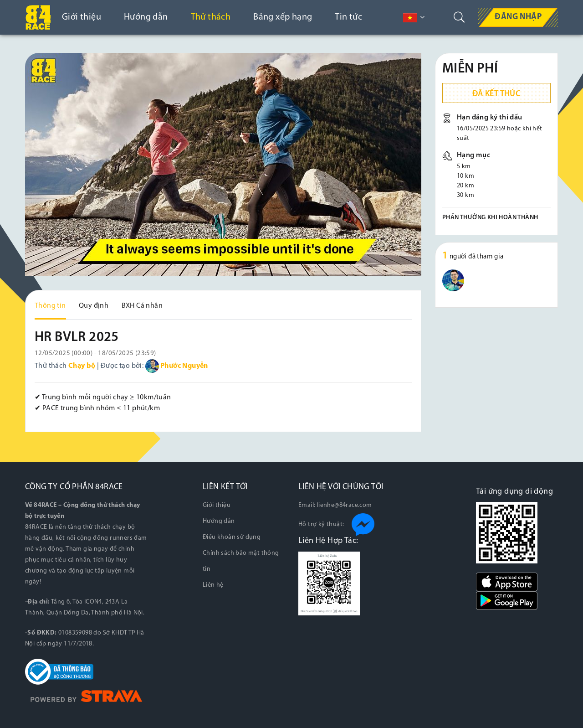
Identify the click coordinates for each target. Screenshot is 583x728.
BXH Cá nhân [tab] (142, 306)
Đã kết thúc (496, 94)
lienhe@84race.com (345, 505)
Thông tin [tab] (50, 306)
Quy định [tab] (94, 306)
